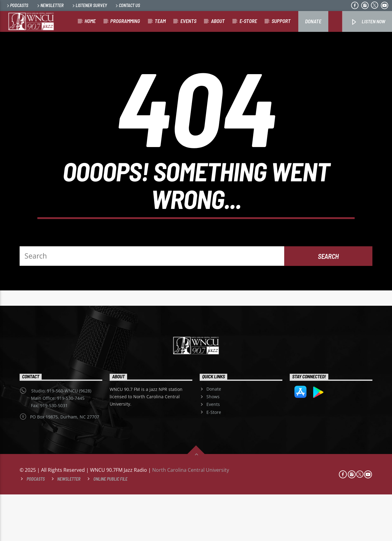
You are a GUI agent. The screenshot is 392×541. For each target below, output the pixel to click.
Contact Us (127, 5)
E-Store (214, 459)
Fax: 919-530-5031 (49, 452)
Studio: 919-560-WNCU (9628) (61, 437)
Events (188, 21)
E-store (248, 21)
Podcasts (17, 5)
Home (90, 21)
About (218, 21)
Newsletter (50, 5)
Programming (125, 21)
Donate (313, 21)
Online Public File (110, 526)
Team (160, 21)
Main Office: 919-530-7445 (58, 445)
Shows (213, 443)
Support (281, 21)
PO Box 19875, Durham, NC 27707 (65, 463)
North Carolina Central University (191, 516)
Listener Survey (89, 5)
